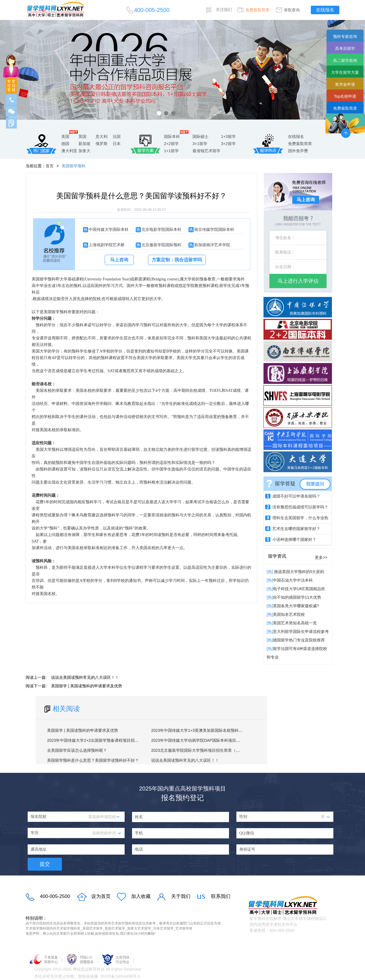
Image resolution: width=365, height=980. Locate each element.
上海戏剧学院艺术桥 (107, 245)
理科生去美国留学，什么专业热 (300, 518)
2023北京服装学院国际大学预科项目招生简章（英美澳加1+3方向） (211, 750)
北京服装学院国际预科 (161, 245)
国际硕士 (200, 136)
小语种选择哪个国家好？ (294, 539)
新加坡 (84, 144)
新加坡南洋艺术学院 (212, 245)
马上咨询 (119, 260)
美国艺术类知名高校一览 (295, 623)
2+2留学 (171, 144)
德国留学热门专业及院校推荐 (299, 640)
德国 (65, 144)
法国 (117, 136)
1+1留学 (171, 151)
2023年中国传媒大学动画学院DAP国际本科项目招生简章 (202, 740)
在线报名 (325, 10)
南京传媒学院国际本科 (214, 229)
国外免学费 (298, 151)
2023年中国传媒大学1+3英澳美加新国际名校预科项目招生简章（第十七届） (219, 730)
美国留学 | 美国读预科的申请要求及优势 (87, 686)
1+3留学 (228, 136)
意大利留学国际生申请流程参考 (301, 631)
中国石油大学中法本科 (293, 580)
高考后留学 (345, 48)
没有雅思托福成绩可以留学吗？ (300, 507)
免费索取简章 (257, 10)
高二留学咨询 (345, 60)
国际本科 (172, 136)
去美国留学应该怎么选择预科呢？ (77, 750)
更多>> (321, 557)
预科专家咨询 (345, 36)
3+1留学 (200, 144)
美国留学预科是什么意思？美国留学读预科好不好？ (93, 760)
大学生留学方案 (345, 72)
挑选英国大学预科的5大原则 (299, 572)
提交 (45, 864)
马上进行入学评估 (298, 281)
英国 (82, 136)
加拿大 (84, 151)
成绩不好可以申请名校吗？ (296, 496)
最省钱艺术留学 (206, 151)
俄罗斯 (102, 144)
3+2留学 (228, 144)
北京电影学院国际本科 (161, 229)
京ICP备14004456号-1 (120, 976)
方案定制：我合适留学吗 (177, 260)
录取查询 (292, 10)
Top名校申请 (345, 96)
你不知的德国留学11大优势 (297, 597)
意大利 (102, 136)
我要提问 (315, 484)
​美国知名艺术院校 (289, 614)
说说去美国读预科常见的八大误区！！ (85, 677)
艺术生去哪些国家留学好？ (296, 529)
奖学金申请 (345, 84)
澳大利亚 (69, 151)
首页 (50, 166)
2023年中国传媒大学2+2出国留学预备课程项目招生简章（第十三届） (109, 740)
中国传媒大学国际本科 (109, 229)
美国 (65, 136)
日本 (117, 144)
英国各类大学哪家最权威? (296, 606)
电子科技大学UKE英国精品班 (299, 589)
